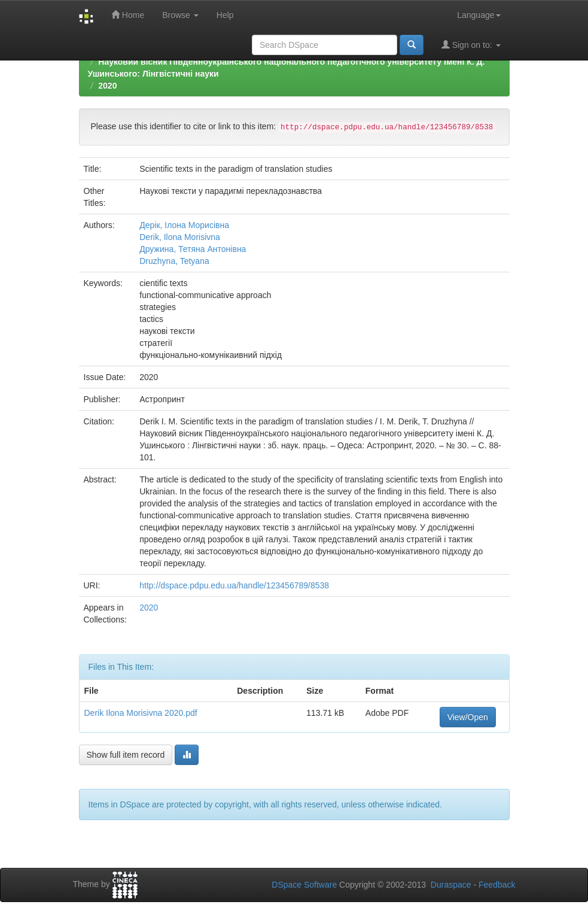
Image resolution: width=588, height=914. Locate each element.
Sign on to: (471, 45)
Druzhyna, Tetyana (174, 261)
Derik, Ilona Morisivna (180, 237)
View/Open (468, 717)
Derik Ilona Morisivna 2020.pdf (141, 713)
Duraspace (451, 885)
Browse (180, 15)
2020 (107, 86)
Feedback (497, 885)
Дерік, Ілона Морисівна (184, 225)
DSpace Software (304, 885)
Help (225, 15)
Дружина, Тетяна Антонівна (193, 249)
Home (128, 15)
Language (479, 15)
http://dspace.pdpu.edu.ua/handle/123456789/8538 (234, 585)
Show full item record (126, 755)
